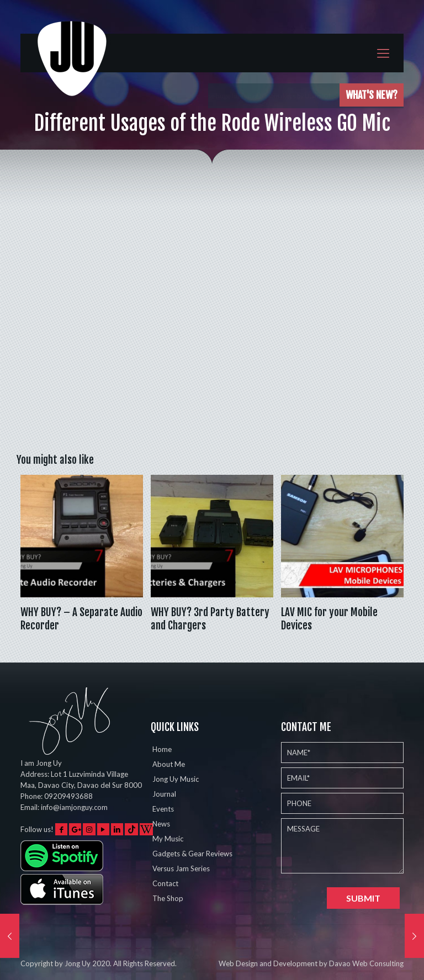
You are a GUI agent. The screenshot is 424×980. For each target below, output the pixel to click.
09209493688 (68, 796)
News (161, 824)
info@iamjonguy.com (74, 807)
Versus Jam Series (181, 868)
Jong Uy (78, 963)
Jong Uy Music (176, 779)
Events (163, 809)
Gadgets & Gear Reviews (192, 854)
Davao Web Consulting (366, 963)
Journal (164, 794)
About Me (169, 764)
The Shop (168, 898)
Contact (165, 883)
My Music (168, 839)
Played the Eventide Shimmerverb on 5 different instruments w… (240, 96)
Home (162, 749)
